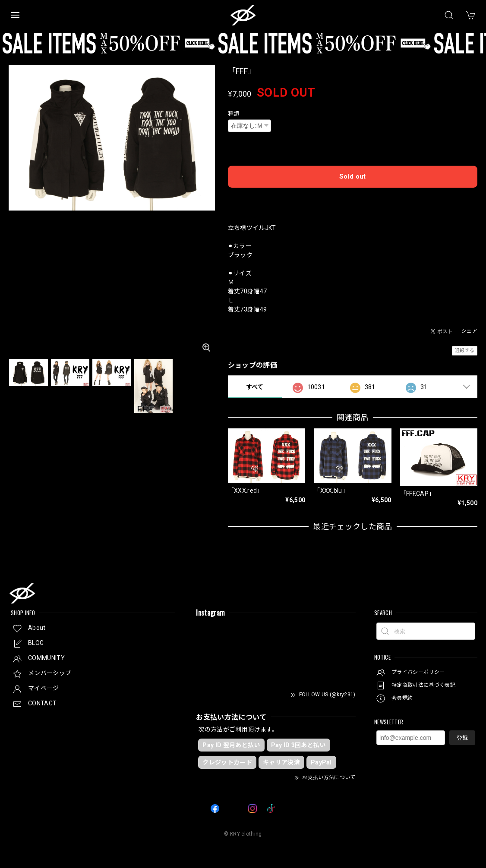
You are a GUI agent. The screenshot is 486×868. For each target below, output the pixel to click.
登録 (462, 738)
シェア (469, 331)
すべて (255, 387)
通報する (465, 351)
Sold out (353, 176)
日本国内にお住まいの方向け (353, 199)
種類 (234, 114)
